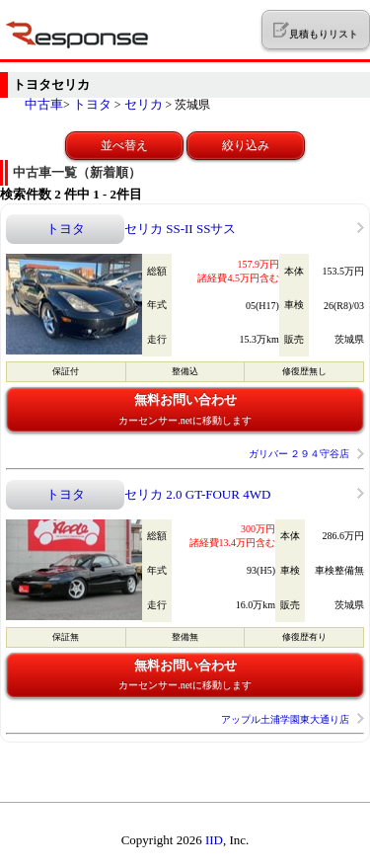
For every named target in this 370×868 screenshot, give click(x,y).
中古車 (44, 104)
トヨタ (92, 104)
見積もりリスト (315, 31)
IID (214, 840)
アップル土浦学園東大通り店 (285, 719)
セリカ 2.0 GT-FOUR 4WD (197, 494)
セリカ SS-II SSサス (180, 229)
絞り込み (246, 145)
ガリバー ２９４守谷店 (299, 454)
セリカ (144, 104)
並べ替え (124, 145)
